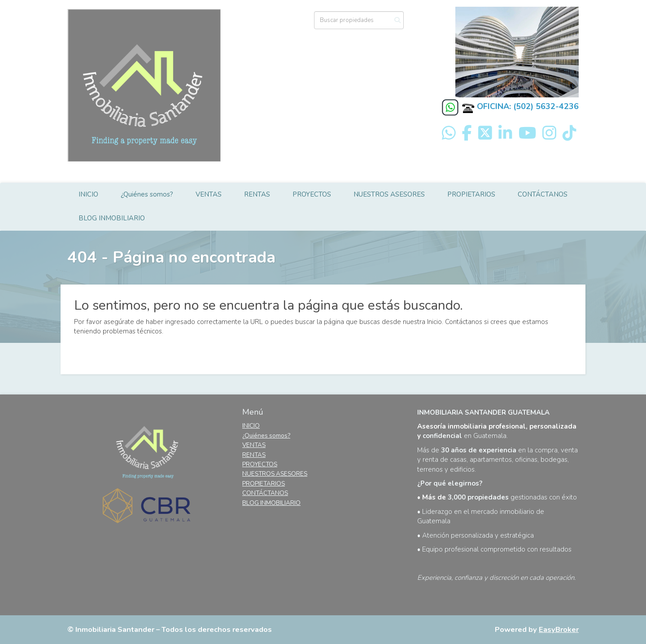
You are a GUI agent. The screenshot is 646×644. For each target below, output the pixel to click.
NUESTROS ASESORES (389, 194)
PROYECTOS (312, 194)
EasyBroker (559, 629)
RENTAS (257, 194)
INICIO (88, 194)
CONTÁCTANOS (543, 194)
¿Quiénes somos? (147, 194)
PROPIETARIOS (471, 194)
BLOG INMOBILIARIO (112, 218)
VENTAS (209, 194)
